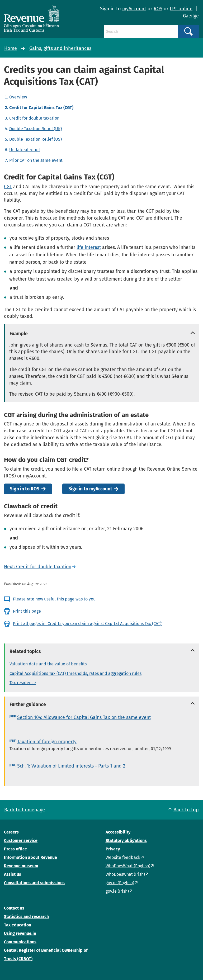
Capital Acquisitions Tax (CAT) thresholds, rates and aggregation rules (75, 673)
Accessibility (118, 832)
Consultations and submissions (34, 883)
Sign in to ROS (25, 489)
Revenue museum (21, 866)
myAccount (134, 9)
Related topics (25, 651)
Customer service (21, 841)
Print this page (27, 611)
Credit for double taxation (34, 118)
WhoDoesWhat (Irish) (125, 874)
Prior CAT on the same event (36, 160)
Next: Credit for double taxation (38, 567)
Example (19, 334)
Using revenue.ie (20, 933)
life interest (89, 247)
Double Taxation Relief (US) (36, 139)
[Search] (141, 31)
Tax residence (23, 683)
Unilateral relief (25, 150)
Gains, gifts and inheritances (60, 48)
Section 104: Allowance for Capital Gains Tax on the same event (84, 717)
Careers (11, 832)
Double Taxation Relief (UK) (36, 129)
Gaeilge (191, 16)
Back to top (186, 810)
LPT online (181, 9)
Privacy (113, 849)
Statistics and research (26, 917)
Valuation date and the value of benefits (48, 664)
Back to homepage (25, 810)
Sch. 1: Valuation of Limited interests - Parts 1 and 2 (71, 766)
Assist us (13, 874)
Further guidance (28, 704)
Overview (18, 97)
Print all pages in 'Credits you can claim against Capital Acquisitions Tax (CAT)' (88, 624)
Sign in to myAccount (90, 489)
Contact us (14, 908)
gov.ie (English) (120, 883)
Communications (20, 942)
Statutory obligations (126, 841)
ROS (158, 9)
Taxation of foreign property (47, 742)
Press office (15, 849)
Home (11, 48)
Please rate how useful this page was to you (54, 599)
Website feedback (123, 857)
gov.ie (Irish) (117, 891)
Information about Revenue (30, 857)
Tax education (18, 925)
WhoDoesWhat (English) (128, 866)
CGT (8, 187)
